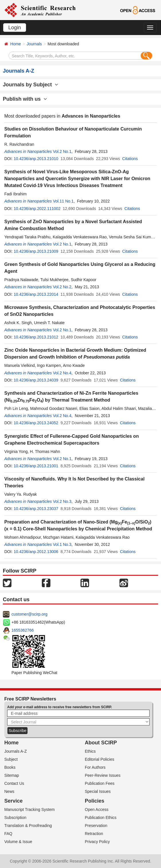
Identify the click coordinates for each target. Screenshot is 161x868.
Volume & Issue (18, 842)
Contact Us (14, 783)
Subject (11, 759)
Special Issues (98, 791)
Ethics (90, 751)
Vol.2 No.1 (62, 151)
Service (13, 801)
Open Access (97, 809)
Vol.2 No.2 (62, 287)
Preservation (96, 826)
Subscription (15, 818)
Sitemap (12, 775)
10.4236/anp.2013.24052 (36, 423)
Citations (130, 159)
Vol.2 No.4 (62, 373)
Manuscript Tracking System (30, 809)
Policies (95, 801)
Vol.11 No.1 (63, 201)
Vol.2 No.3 (62, 501)
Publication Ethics (101, 818)
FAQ (8, 834)
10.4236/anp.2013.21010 (36, 159)
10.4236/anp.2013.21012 (36, 337)
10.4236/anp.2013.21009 (36, 251)
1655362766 (23, 630)
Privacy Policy (97, 842)
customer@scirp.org (29, 614)
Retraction (94, 834)
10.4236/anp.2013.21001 (36, 466)
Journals (34, 44)
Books (10, 767)
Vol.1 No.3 (62, 544)
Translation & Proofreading (28, 826)
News (9, 791)
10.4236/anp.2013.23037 (36, 509)
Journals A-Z (16, 751)
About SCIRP (101, 743)
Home (16, 44)
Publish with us (25, 99)
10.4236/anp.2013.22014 (36, 294)
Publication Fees (100, 783)
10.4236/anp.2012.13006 (36, 552)
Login (15, 28)
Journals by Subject (31, 85)
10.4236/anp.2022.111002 (37, 209)
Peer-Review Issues (103, 775)
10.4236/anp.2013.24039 (36, 380)
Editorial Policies (100, 759)
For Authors (95, 767)
